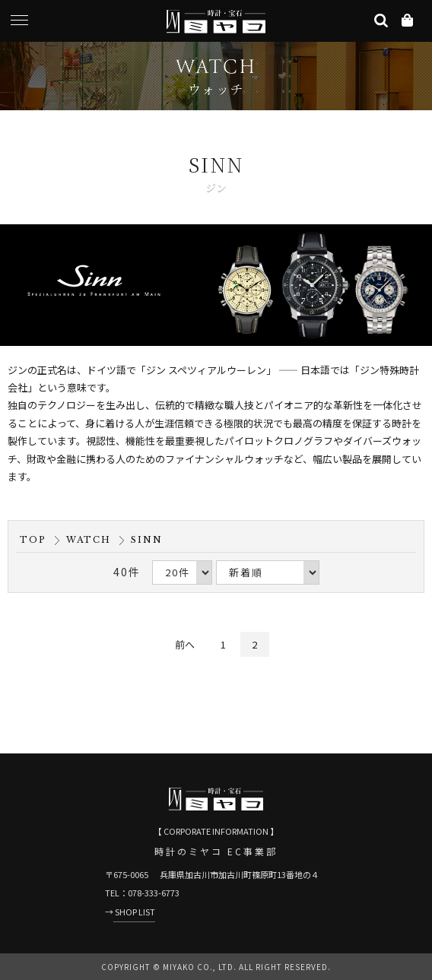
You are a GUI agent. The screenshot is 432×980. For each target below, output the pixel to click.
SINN (147, 540)
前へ (185, 644)
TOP (33, 540)
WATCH (89, 540)
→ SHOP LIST (130, 912)
